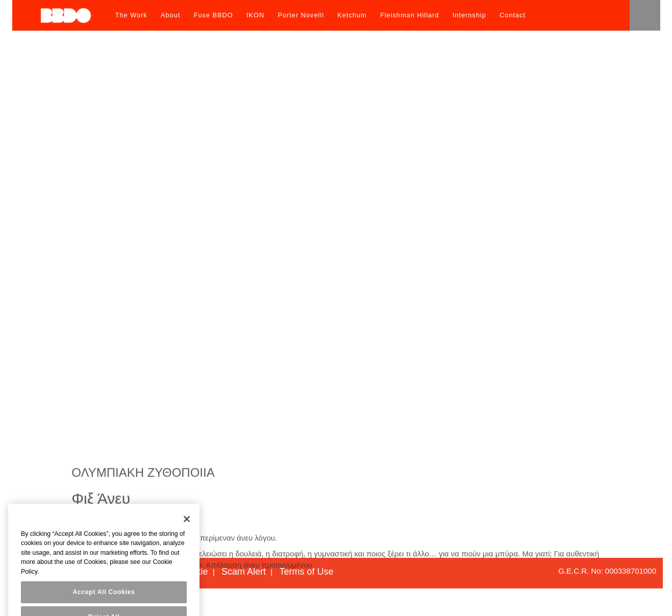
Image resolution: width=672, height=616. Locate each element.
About (170, 15)
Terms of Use (306, 572)
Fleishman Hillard (410, 15)
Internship (469, 15)
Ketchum (352, 15)
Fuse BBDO (214, 15)
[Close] (187, 532)
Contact (513, 15)
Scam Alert (244, 572)
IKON (255, 15)
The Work (131, 15)
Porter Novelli (301, 15)
